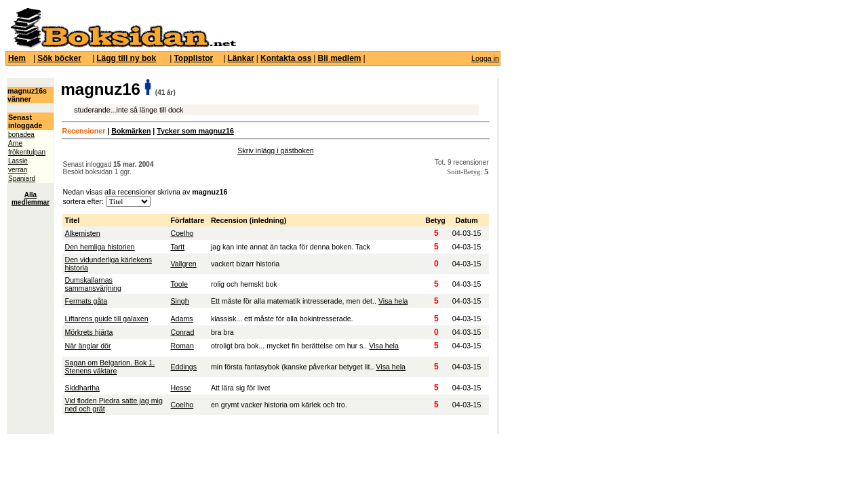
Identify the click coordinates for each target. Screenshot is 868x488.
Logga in (485, 58)
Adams (181, 319)
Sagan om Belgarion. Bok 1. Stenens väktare (110, 367)
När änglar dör (87, 346)
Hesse (180, 388)
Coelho (182, 233)
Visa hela (393, 301)
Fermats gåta (86, 301)
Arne (15, 143)
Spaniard (22, 179)
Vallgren (183, 264)
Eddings (183, 367)
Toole (179, 284)
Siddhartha (82, 388)
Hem (17, 58)
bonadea (21, 135)
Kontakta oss (286, 58)
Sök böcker (59, 58)
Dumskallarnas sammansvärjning (93, 284)
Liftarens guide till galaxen (106, 319)
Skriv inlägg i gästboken (276, 150)
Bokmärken (131, 131)
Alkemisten (82, 233)
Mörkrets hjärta (88, 332)
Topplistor (193, 58)
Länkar (241, 58)
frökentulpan (27, 152)
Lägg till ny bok (126, 58)
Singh (179, 301)
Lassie (18, 161)
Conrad (182, 332)
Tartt (177, 247)
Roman (182, 346)
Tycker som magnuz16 (195, 131)
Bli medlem (339, 58)
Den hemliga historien (99, 247)
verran (18, 170)
